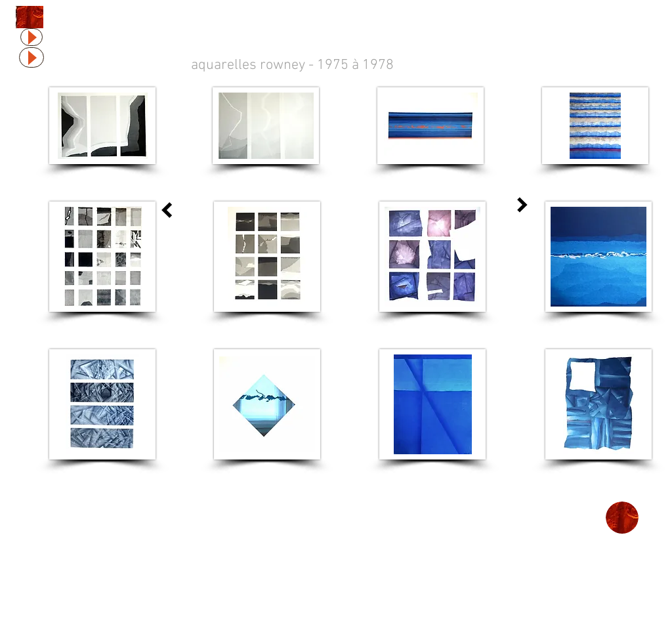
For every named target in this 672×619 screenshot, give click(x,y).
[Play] (31, 37)
